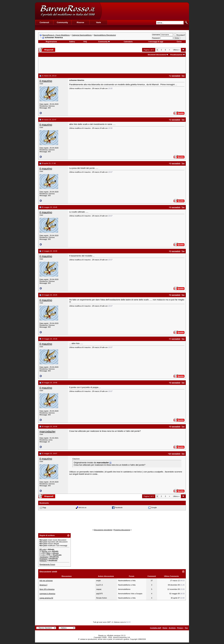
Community (104, 42)
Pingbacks (43, 559)
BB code (43, 549)
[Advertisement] (145, 11)
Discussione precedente (103, 530)
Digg (44, 507)
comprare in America (47, 594)
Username (156, 35)
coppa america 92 (46, 598)
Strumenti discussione (157, 55)
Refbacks (43, 561)
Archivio (172, 628)
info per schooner (46, 581)
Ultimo (176, 50)
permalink (176, 76)
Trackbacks (44, 557)
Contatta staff (155, 628)
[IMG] (48, 553)
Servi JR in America (47, 589)
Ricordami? (180, 35)
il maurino (46, 81)
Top (186, 628)
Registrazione (51, 42)
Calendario (128, 42)
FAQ (85, 42)
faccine (45, 551)
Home (165, 628)
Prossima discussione (122, 530)
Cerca (179, 42)
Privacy (180, 628)
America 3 (43, 585)
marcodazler (48, 432)
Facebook (119, 507)
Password (156, 38)
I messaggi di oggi (156, 42)
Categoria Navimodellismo (82, 35)
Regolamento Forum (47, 564)
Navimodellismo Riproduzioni (105, 35)
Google (154, 507)
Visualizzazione (176, 55)
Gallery (72, 42)
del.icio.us (83, 507)
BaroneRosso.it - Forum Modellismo (56, 35)
